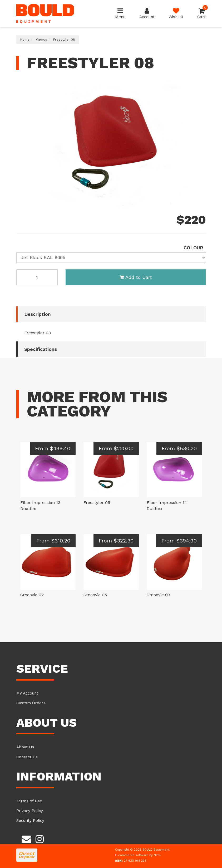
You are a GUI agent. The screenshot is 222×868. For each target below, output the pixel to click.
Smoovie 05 (95, 595)
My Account (27, 693)
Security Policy (30, 821)
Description (38, 314)
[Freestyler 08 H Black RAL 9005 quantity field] (37, 277)
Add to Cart (136, 277)
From (53, 448)
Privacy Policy (30, 811)
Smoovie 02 (32, 595)
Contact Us (27, 757)
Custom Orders (31, 703)
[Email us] (26, 838)
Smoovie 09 (158, 595)
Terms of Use (29, 801)
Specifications (41, 349)
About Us (25, 747)
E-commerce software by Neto (138, 855)
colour (193, 248)
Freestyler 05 (97, 503)
